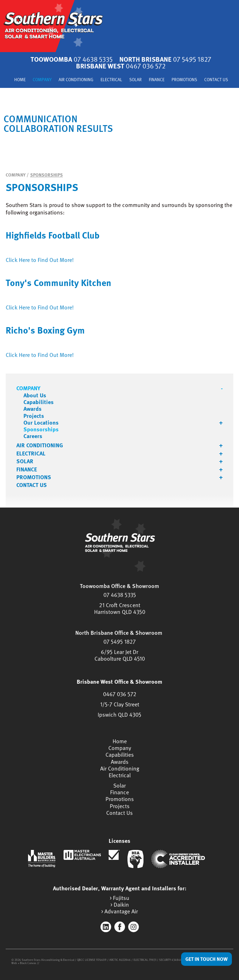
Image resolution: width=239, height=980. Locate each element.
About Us (35, 395)
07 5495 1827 (119, 642)
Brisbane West (121, 66)
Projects (34, 416)
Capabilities (39, 402)
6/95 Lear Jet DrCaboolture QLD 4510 (120, 655)
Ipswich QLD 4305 (119, 715)
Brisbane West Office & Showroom (119, 682)
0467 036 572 (120, 694)
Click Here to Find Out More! (40, 260)
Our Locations (41, 423)
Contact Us (216, 80)
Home (20, 80)
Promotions (184, 80)
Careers (33, 436)
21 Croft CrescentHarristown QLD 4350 (120, 608)
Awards (32, 409)
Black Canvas (28, 963)
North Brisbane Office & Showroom (119, 633)
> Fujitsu (119, 898)
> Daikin (120, 905)
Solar (135, 80)
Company (42, 80)
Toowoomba (72, 59)
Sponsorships (47, 175)
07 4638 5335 (120, 595)
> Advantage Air (119, 911)
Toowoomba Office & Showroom (119, 586)
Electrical (111, 80)
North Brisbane (165, 59)
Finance (157, 80)
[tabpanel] (119, 123)
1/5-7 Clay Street (120, 704)
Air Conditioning (76, 80)
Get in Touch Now (207, 959)
